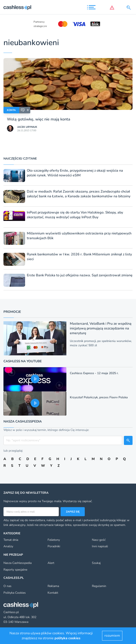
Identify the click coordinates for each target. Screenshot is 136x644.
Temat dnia (11, 540)
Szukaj (96, 563)
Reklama (53, 586)
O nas (7, 586)
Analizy (8, 546)
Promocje (12, 312)
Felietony (54, 540)
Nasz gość (99, 540)
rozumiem (112, 636)
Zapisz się (73, 512)
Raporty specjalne (15, 570)
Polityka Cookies (15, 593)
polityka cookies (67, 638)
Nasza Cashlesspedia (18, 563)
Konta (11, 110)
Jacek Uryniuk (27, 127)
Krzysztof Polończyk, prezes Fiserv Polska (99, 397)
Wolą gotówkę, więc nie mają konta (39, 119)
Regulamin (99, 586)
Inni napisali (100, 546)
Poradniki (54, 546)
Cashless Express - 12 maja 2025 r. (94, 373)
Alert (51, 563)
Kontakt (53, 593)
